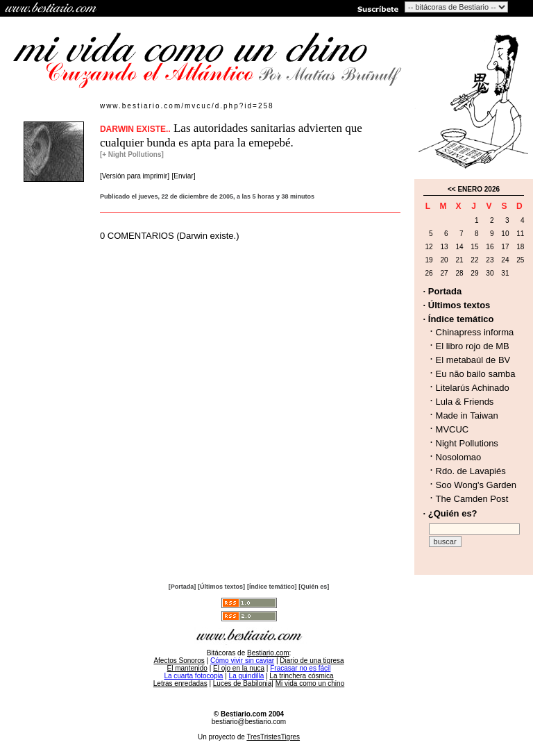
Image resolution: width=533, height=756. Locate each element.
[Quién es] (314, 587)
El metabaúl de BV (473, 360)
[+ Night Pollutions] (132, 154)
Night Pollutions (467, 443)
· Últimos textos (457, 305)
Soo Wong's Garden (476, 485)
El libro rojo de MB (473, 346)
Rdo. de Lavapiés (471, 471)
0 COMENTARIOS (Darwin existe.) (170, 236)
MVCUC (452, 429)
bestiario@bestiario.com (249, 722)
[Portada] (183, 587)
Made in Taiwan (467, 415)
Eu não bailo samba (476, 374)
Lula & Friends (465, 402)
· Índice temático (459, 319)
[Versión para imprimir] (135, 176)
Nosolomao (459, 457)
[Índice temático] (272, 587)
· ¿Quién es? (450, 513)
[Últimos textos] (221, 587)
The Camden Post (472, 499)
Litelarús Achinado (473, 388)
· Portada (443, 291)
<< (452, 189)
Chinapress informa (475, 332)
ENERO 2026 (479, 189)
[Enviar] (184, 176)
